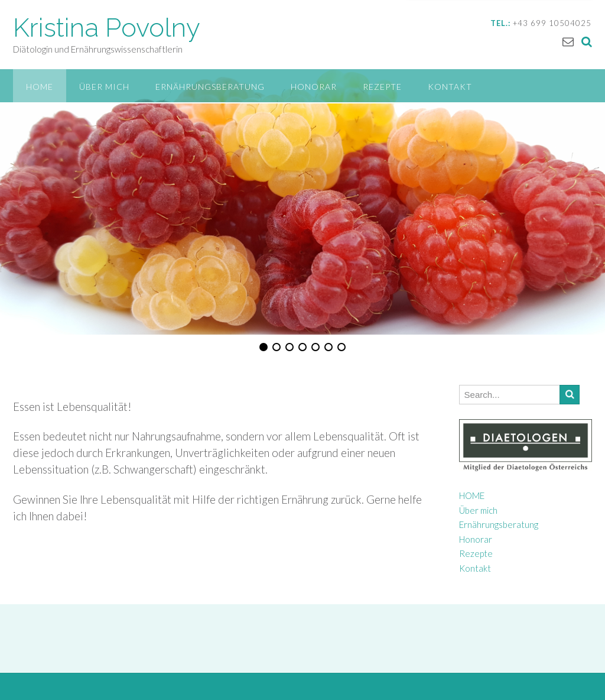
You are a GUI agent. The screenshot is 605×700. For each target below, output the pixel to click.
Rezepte (382, 87)
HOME (40, 87)
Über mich (104, 87)
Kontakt (450, 87)
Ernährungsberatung (210, 87)
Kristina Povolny (107, 27)
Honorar (314, 87)
